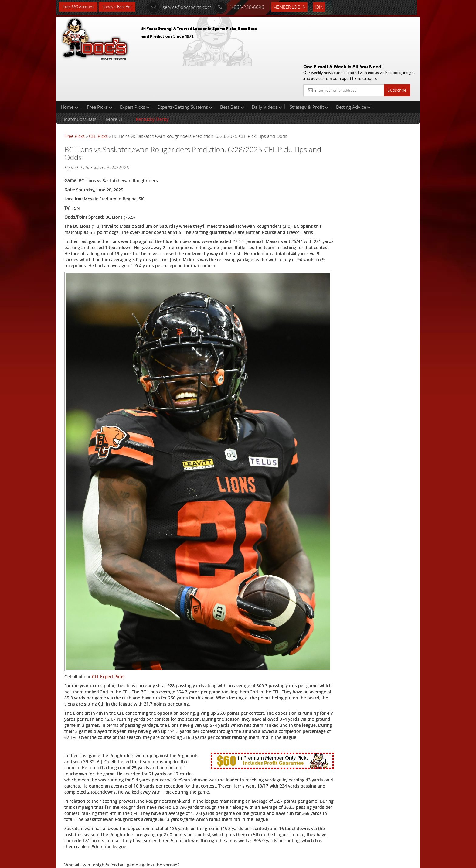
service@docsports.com (187, 7)
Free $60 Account (80, 7)
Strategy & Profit (309, 68)
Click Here (105, 821)
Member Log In (297, 7)
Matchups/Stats (80, 80)
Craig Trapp (357, 141)
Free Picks (100, 68)
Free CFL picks (121, 830)
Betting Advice (353, 68)
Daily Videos (267, 68)
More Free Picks (393, 101)
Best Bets (232, 68)
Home (70, 68)
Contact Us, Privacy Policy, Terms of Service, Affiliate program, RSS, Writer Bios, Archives (274, 861)
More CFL (116, 80)
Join (327, 7)
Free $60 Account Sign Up (360, 213)
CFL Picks (98, 97)
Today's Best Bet (122, 7)
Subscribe (397, 46)
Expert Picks (135, 68)
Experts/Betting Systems (185, 68)
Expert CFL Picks (123, 840)
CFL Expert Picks (108, 584)
